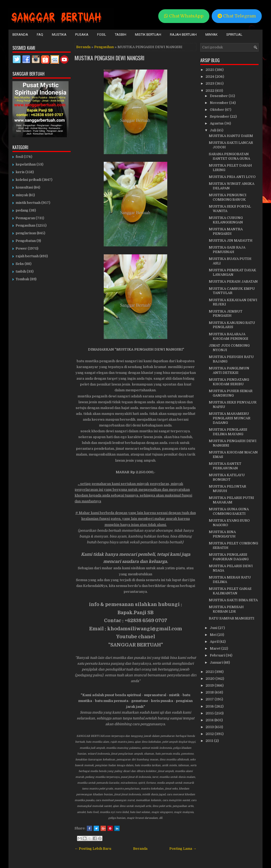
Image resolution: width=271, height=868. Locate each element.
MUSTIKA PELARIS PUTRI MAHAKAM (231, 500)
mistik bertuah (28, 203)
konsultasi (24, 187)
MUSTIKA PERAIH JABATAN (233, 281)
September (220, 116)
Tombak (22, 279)
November (220, 103)
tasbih (21, 271)
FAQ (40, 35)
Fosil (102, 35)
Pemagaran (25, 218)
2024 (210, 77)
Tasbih (121, 35)
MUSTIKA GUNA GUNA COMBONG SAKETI (229, 511)
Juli (213, 130)
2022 (210, 91)
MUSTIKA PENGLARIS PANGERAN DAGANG (229, 557)
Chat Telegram (237, 16)
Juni (214, 628)
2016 (210, 706)
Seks (20, 264)
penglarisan (26, 233)
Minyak (211, 35)
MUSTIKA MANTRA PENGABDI (226, 231)
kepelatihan (26, 164)
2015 (210, 713)
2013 (210, 727)
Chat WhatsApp (184, 16)
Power (21, 248)
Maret (216, 648)
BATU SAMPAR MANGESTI (232, 618)
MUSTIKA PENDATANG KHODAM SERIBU (229, 382)
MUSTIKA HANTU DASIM (231, 136)
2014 (210, 720)
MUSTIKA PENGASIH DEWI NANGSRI (110, 58)
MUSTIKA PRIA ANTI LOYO (232, 177)
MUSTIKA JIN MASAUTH (231, 240)
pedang (22, 210)
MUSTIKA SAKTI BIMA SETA (233, 600)
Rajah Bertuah (183, 35)
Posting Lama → (183, 849)
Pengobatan (26, 241)
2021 (210, 672)
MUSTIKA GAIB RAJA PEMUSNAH (227, 250)
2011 (210, 741)
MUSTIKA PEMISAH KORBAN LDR (226, 609)
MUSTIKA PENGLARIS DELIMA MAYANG (228, 432)
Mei (214, 635)
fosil (19, 157)
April (215, 642)
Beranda (20, 35)
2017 (210, 699)
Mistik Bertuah (148, 35)
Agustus (217, 123)
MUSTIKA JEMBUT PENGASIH (226, 314)
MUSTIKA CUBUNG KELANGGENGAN (226, 220)
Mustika (59, 35)
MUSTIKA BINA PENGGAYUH (222, 534)
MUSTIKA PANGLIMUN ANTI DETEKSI (229, 370)
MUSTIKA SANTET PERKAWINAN (225, 466)
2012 (210, 734)
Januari (217, 662)
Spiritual (234, 35)
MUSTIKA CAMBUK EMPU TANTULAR (232, 291)
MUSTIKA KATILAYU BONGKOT (227, 477)
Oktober (217, 110)
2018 (210, 692)
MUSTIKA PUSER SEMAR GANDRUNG (231, 393)
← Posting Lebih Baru (93, 849)
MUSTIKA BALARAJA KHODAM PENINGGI (229, 336)
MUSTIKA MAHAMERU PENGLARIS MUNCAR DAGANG (230, 418)
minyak (22, 195)
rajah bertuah (27, 256)
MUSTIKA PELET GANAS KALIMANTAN (230, 591)
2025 (210, 70)
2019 (210, 685)
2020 (211, 679)
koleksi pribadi (28, 180)
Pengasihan (104, 47)
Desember (219, 96)
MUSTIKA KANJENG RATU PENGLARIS (232, 325)
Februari (218, 655)
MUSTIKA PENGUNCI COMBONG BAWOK (228, 197)
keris (20, 172)
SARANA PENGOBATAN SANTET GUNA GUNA (229, 156)
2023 (210, 83)
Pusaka (82, 35)
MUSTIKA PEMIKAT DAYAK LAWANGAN (232, 272)
